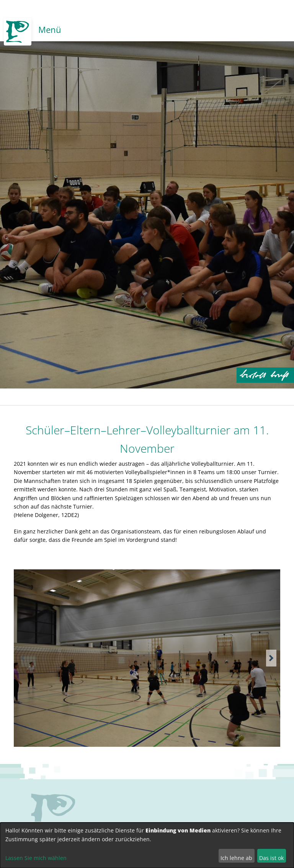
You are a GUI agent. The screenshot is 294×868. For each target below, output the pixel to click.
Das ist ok (271, 858)
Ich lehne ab (236, 858)
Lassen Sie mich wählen (36, 858)
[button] (271, 658)
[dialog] (147, 845)
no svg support (53, 815)
